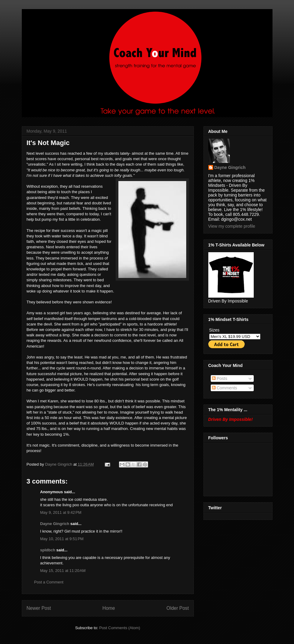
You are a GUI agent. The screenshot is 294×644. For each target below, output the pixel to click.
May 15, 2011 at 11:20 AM (63, 571)
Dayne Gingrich (59, 464)
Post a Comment (49, 582)
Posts (220, 378)
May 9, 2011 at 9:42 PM (61, 512)
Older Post (178, 608)
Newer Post (39, 608)
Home (109, 608)
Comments (225, 388)
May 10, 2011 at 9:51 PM (62, 539)
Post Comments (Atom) (120, 628)
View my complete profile (232, 226)
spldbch (48, 550)
